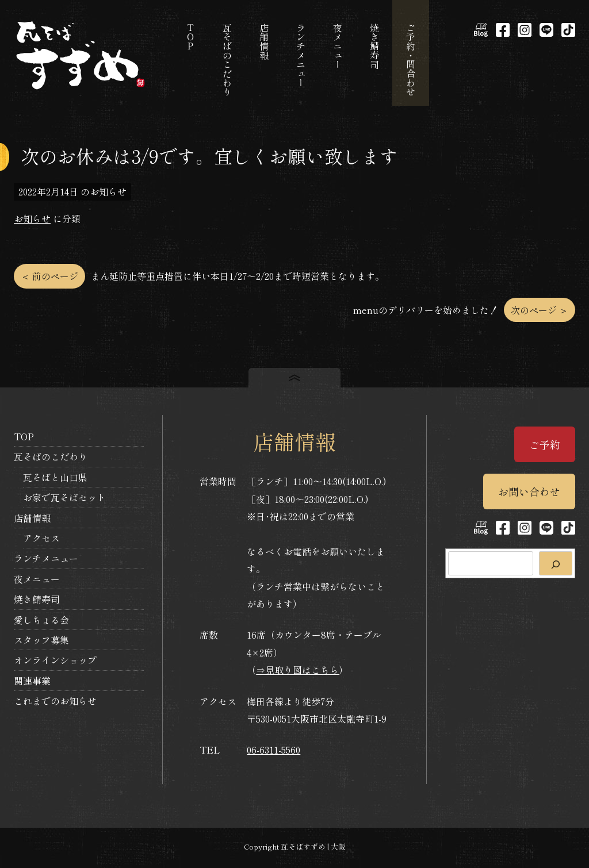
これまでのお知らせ (55, 701)
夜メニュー (37, 579)
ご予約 (545, 444)
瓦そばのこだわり (51, 456)
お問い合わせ (529, 491)
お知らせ (32, 218)
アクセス (41, 538)
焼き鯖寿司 (37, 599)
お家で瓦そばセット (64, 497)
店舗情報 (32, 518)
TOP (24, 436)
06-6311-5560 (274, 750)
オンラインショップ (55, 660)
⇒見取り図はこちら (297, 670)
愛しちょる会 (41, 620)
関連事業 (32, 681)
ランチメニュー (46, 558)
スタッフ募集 (41, 640)
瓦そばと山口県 (55, 477)
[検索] (556, 563)
